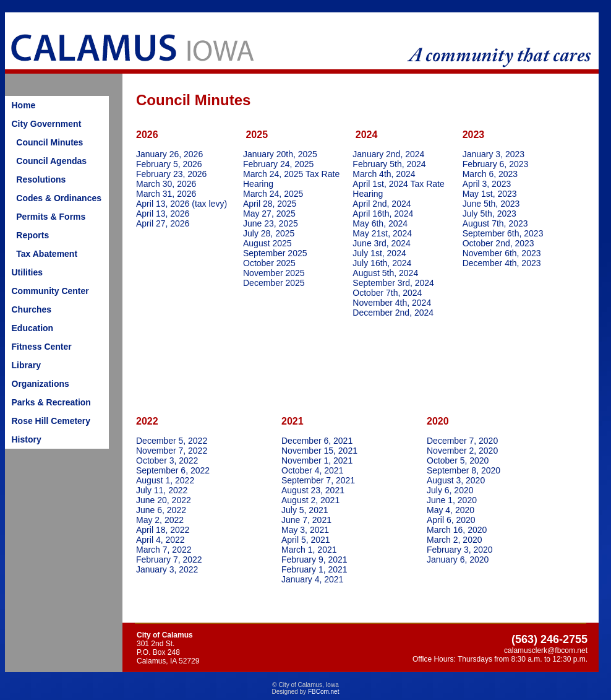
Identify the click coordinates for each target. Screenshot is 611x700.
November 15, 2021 (319, 451)
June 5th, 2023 (491, 204)
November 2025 (274, 273)
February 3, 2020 (460, 550)
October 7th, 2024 (387, 293)
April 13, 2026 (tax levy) (182, 204)
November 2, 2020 (462, 451)
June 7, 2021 (306, 520)
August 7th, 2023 (495, 223)
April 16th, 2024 (383, 214)
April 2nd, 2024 (382, 204)
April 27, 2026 (163, 223)
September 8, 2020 (464, 470)
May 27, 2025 (269, 214)
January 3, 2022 (167, 569)
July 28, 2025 (269, 233)
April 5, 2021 (306, 540)
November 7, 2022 (172, 451)
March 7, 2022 (164, 550)
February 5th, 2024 (389, 164)
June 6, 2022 (161, 510)
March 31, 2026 (166, 194)
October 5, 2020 (458, 460)
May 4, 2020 (451, 510)
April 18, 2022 (163, 530)
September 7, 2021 (318, 480)
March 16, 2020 (457, 530)
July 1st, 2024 (379, 253)
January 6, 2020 (458, 560)
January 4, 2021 (312, 579)
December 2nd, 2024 (393, 313)
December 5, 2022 (172, 441)
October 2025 (269, 263)
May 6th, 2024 (380, 223)
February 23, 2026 (171, 174)
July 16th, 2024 (382, 263)
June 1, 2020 (452, 500)
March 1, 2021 (309, 550)
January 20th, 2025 (280, 154)
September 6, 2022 (173, 470)
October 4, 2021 (312, 470)
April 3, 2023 (487, 184)
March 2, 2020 (455, 540)
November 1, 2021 (317, 460)
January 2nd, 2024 (390, 154)
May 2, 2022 (160, 520)
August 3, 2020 (456, 480)
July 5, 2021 (305, 510)
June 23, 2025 (271, 223)
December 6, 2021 (317, 441)
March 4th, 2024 (384, 174)
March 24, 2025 (273, 194)
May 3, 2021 (305, 530)
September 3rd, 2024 (393, 283)
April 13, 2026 (163, 214)
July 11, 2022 (162, 490)
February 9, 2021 (314, 560)
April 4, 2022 (160, 540)
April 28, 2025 (270, 204)
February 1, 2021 (314, 569)
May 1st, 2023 (490, 194)
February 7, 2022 (169, 560)
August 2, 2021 (310, 500)
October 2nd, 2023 (498, 243)
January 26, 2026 (169, 154)
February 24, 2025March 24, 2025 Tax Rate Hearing (291, 174)
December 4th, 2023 (502, 263)
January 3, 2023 (493, 154)
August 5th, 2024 (385, 273)
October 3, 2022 (167, 460)
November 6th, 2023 (502, 253)
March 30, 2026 (166, 184)
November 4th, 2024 (392, 303)
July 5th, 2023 (489, 214)
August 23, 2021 (313, 490)
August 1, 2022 (165, 480)
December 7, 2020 (462, 441)
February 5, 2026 (169, 164)
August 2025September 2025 (275, 248)
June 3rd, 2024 (381, 243)
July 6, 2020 (450, 490)
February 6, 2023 (496, 164)
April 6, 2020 (451, 520)
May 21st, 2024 (382, 233)
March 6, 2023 (490, 174)
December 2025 (274, 283)
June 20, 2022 (164, 500)
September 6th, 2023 (503, 233)
